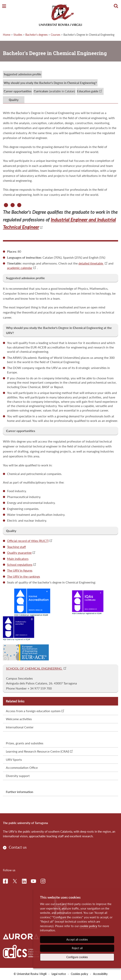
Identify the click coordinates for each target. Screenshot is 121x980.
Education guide (88, 91)
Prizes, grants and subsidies (25, 743)
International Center (20, 727)
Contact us (18, 847)
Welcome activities (19, 719)
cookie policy (88, 926)
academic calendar (20, 268)
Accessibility (100, 974)
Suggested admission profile (22, 74)
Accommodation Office (22, 768)
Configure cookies (77, 957)
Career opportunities (18, 91)
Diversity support (18, 776)
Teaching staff (16, 547)
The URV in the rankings (24, 576)
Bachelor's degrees (36, 35)
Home (7, 35)
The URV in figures (20, 570)
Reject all (77, 948)
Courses (56, 35)
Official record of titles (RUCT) (28, 541)
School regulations (20, 564)
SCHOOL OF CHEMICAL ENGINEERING (34, 668)
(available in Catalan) (54, 91)
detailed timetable (91, 263)
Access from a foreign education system (33, 711)
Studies (18, 35)
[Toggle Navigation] (4, 6)
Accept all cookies (77, 939)
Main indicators (18, 559)
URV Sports (14, 759)
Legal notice (59, 974)
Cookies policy (79, 974)
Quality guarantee (19, 553)
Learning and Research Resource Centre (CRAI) (37, 751)
